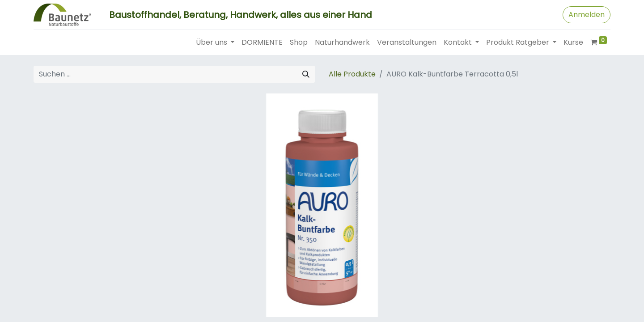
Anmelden (587, 15)
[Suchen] (306, 74)
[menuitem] (262, 42)
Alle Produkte (352, 74)
